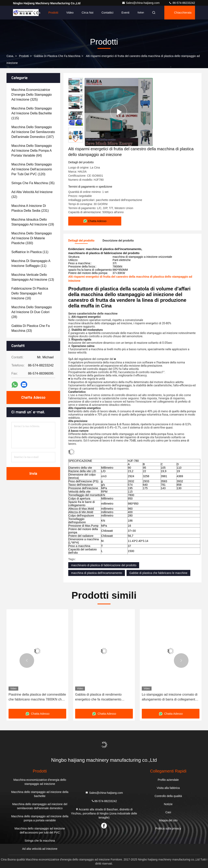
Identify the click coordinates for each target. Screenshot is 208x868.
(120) (32, 169)
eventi (125, 13)
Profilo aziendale (168, 780)
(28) (32, 312)
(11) (30, 252)
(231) (30, 208)
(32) (32, 194)
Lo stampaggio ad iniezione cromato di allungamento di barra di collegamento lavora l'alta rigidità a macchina (170, 697)
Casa (37, 13)
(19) (33, 222)
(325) (32, 95)
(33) (31, 328)
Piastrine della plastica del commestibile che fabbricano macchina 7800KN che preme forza (37, 697)
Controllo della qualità (168, 796)
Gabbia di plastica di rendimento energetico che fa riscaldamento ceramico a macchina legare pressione (103, 697)
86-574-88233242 (182, 3)
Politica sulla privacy (168, 828)
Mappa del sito (168, 820)
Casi (168, 812)
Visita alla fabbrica (168, 788)
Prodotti (53, 13)
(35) (33, 183)
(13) (33, 277)
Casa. (10, 56)
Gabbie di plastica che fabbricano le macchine (158, 573)
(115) (32, 113)
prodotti (24, 56)
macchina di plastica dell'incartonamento (97, 573)
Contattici (107, 13)
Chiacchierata (183, 13)
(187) (33, 132)
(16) (30, 293)
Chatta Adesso (33, 397)
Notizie (168, 804)
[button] (76, 141)
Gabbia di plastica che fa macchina (57, 56)
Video (70, 13)
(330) (32, 238)
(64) (32, 151)
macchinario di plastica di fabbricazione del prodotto (104, 565)
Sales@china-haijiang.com (141, 3)
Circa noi (88, 13)
